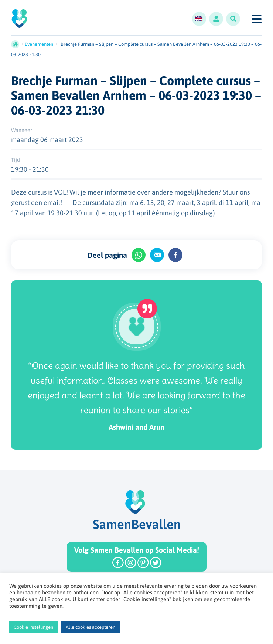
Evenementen (39, 44)
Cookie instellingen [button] (33, 627)
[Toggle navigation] (256, 19)
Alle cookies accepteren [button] (91, 627)
